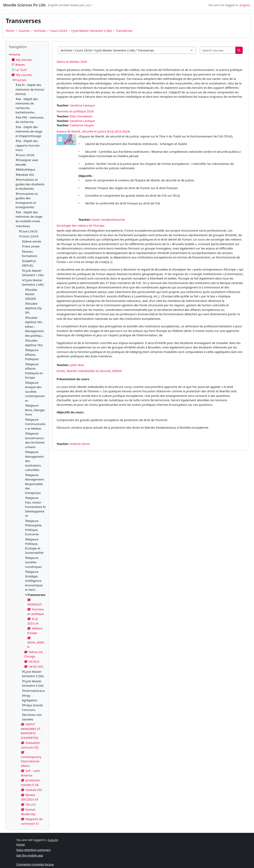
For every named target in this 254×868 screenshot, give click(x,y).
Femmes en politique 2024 (75, 111)
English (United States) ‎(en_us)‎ (69, 5)
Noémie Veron (80, 444)
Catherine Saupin (82, 125)
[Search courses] (218, 50)
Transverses (124, 31)
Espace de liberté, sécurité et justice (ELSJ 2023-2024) (93, 131)
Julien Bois (77, 365)
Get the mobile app (30, 855)
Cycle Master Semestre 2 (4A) (91, 31)
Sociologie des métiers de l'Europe (80, 225)
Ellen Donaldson (81, 116)
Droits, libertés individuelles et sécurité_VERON (89, 371)
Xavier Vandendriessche (108, 219)
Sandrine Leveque (82, 105)
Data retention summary (33, 850)
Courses (24, 31)
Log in (245, 5)
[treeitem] (27, 439)
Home (10, 31)
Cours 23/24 (58, 31)
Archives (40, 31)
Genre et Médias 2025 (72, 62)
